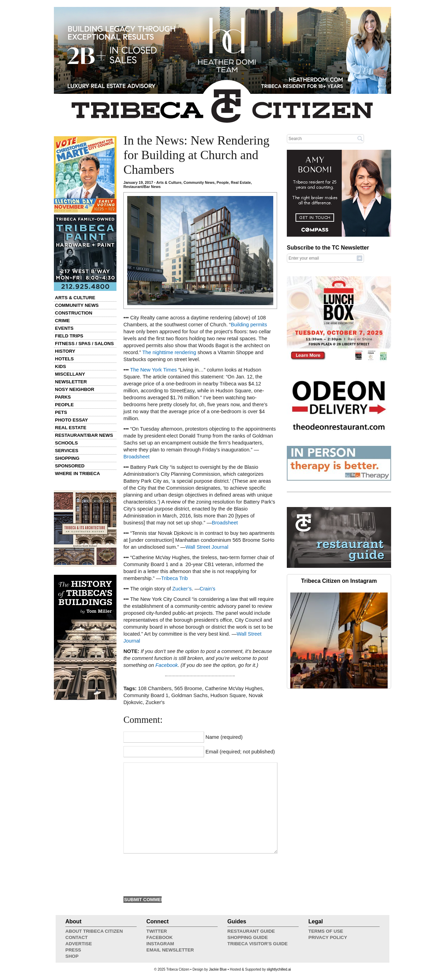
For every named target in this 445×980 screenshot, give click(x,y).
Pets (61, 412)
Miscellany (70, 374)
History (65, 351)
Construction (74, 313)
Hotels (64, 359)
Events (64, 328)
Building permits (249, 325)
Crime (62, 321)
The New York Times (153, 370)
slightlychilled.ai (279, 969)
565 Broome (188, 688)
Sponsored (70, 466)
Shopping (67, 458)
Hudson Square (228, 695)
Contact (76, 937)
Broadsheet (136, 457)
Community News (77, 305)
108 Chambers (155, 688)
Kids (60, 366)
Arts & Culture (75, 298)
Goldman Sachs (189, 695)
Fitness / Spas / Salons (84, 344)
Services (67, 451)
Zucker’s (182, 589)
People (64, 405)
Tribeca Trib (174, 578)
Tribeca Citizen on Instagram (339, 581)
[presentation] (176, 874)
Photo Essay (71, 420)
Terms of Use (326, 931)
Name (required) (224, 737)
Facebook (167, 665)
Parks (63, 397)
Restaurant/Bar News (84, 435)
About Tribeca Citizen (94, 931)
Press (73, 950)
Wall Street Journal (207, 547)
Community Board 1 (146, 695)
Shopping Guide (248, 937)
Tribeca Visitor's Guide (258, 944)
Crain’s (207, 589)
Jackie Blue (218, 969)
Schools (66, 443)
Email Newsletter (170, 950)
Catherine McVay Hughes (234, 688)
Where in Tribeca (78, 473)
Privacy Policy (328, 937)
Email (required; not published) (240, 752)
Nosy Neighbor (75, 389)
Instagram (160, 944)
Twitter (157, 931)
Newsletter (71, 382)
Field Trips (69, 336)
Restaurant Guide (251, 931)
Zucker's (155, 702)
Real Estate (71, 428)
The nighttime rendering (169, 352)
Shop (72, 956)
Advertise (79, 944)
